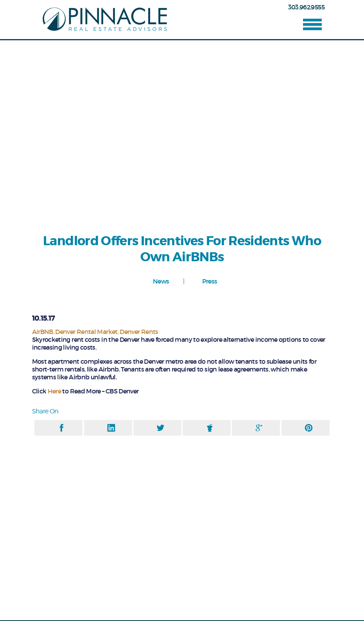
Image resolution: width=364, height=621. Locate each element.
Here (54, 391)
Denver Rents (139, 332)
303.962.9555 (306, 7)
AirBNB (43, 332)
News (161, 281)
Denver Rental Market (86, 332)
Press (210, 281)
